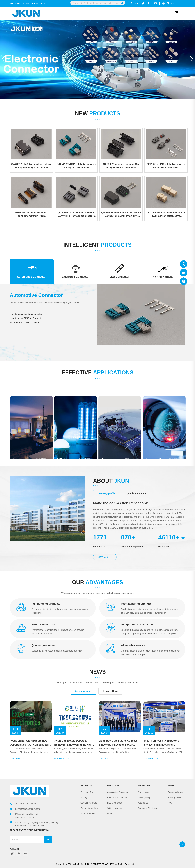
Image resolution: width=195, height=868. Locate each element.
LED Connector (115, 803)
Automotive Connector (118, 792)
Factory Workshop (89, 808)
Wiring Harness (115, 808)
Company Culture (89, 803)
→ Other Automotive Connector (25, 323)
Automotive (143, 803)
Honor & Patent (88, 813)
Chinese (171, 3)
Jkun (184, 264)
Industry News (175, 797)
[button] (191, 59)
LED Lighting (144, 797)
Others (110, 813)
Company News (175, 792)
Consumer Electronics (148, 808)
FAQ (170, 803)
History (84, 797)
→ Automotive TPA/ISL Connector (26, 318)
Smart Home (144, 792)
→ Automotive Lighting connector (26, 314)
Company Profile (88, 792)
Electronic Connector (117, 797)
